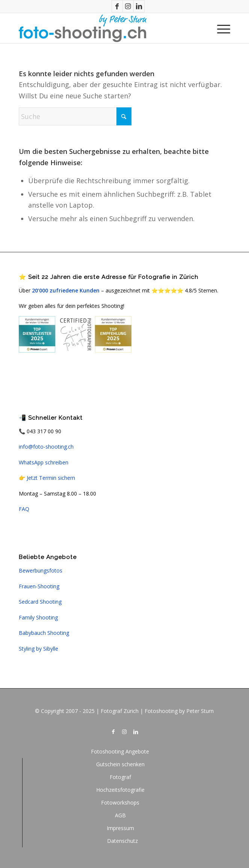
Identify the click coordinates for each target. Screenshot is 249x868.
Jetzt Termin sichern (51, 478)
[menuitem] (220, 28)
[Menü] (220, 28)
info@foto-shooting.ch (46, 447)
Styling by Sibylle (38, 649)
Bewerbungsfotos (41, 570)
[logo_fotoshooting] (103, 28)
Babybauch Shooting (44, 633)
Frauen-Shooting (39, 586)
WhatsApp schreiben (44, 462)
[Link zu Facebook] (117, 6)
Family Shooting (38, 617)
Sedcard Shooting (40, 602)
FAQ (24, 509)
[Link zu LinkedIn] (139, 6)
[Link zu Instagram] (128, 6)
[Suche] (75, 116)
